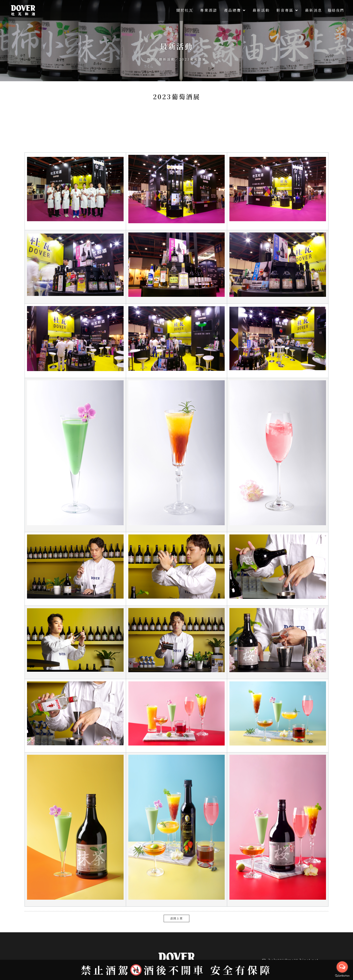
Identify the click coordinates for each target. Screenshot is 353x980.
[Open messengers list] (342, 967)
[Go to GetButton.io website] (342, 975)
